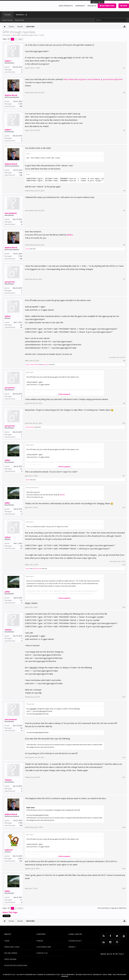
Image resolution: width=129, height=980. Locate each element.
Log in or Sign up (97, 2)
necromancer (11, 213)
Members (20, 15)
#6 (124, 245)
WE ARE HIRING (11, 953)
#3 (124, 130)
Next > (21, 39)
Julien (28, 249)
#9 (124, 403)
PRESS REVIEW (10, 959)
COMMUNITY (80, 6)
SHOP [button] (124, 6)
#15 (124, 697)
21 (21, 469)
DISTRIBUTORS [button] (107, 6)
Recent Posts (20, 20)
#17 (124, 777)
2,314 (20, 859)
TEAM (7, 941)
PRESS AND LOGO (12, 947)
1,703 (20, 104)
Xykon (8, 316)
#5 (124, 211)
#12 (124, 507)
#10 (124, 423)
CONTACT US (42, 953)
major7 (31, 35)
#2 (124, 93)
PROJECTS (92, 6)
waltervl (9, 850)
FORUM (40, 941)
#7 (124, 279)
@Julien (70, 235)
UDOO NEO (17, 35)
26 (21, 222)
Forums (8, 15)
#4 (124, 191)
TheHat (8, 630)
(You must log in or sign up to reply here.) (112, 908)
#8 (124, 361)
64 (21, 325)
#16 (124, 758)
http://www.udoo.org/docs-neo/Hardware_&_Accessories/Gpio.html (93, 79)
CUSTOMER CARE (44, 947)
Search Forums (7, 20)
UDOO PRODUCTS (66, 6)
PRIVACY (72, 947)
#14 (124, 607)
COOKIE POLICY (75, 941)
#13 (124, 565)
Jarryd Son (10, 282)
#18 (124, 827)
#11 (124, 476)
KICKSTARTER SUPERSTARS (16, 965)
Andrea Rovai (11, 95)
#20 (124, 888)
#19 (124, 869)
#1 (124, 68)
